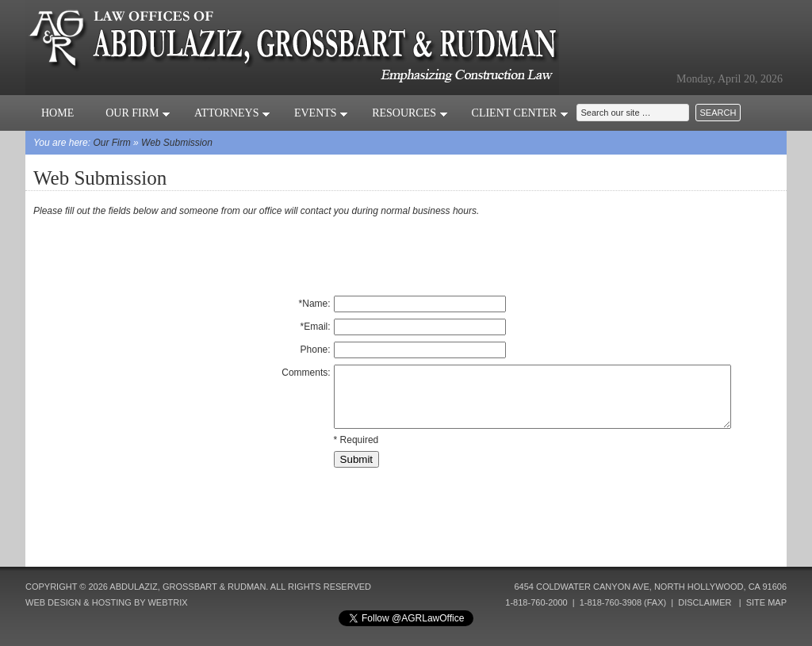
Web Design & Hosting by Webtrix (107, 602)
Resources (410, 113)
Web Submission (177, 143)
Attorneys (232, 113)
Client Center (520, 113)
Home (57, 113)
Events (321, 113)
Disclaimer (705, 602)
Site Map (766, 602)
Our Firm (138, 113)
